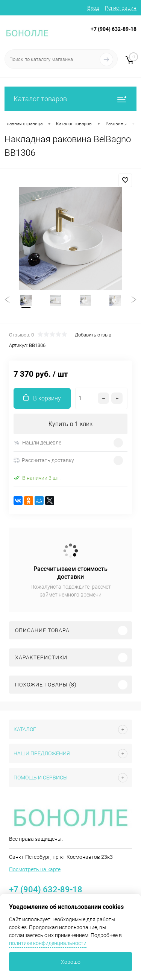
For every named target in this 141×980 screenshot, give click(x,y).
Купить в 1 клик (70, 424)
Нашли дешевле (37, 443)
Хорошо (71, 962)
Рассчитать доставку (44, 460)
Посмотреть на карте (35, 869)
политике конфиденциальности (48, 943)
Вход (93, 8)
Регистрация (121, 8)
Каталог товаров (70, 99)
